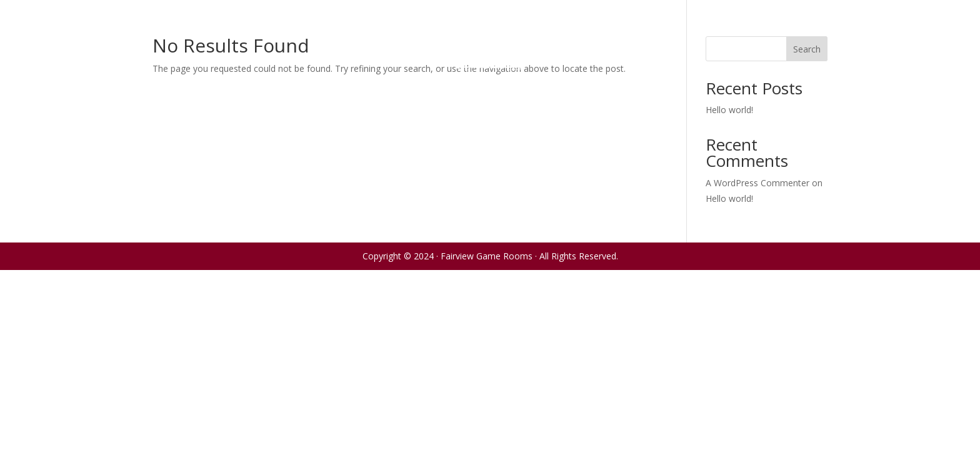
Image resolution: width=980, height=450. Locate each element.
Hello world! (729, 110)
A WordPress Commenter (757, 183)
